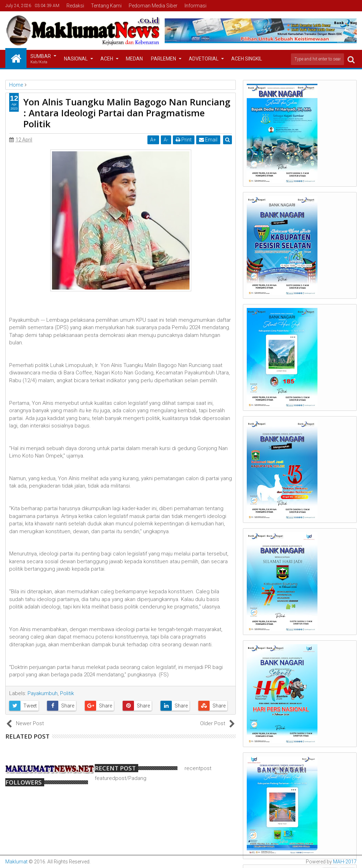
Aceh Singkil (247, 59)
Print (184, 140)
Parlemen (164, 59)
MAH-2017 (345, 862)
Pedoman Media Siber (153, 6)
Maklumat (16, 862)
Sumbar (41, 59)
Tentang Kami (106, 6)
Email (209, 140)
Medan (134, 59)
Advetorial (204, 59)
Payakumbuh (43, 693)
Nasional (76, 59)
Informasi (195, 6)
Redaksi (75, 6)
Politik (67, 693)
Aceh (107, 59)
